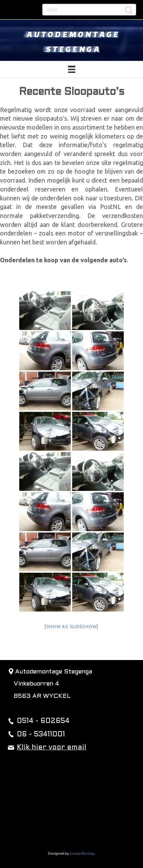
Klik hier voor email (52, 748)
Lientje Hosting (82, 853)
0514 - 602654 (43, 721)
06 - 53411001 (41, 735)
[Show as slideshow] (71, 626)
